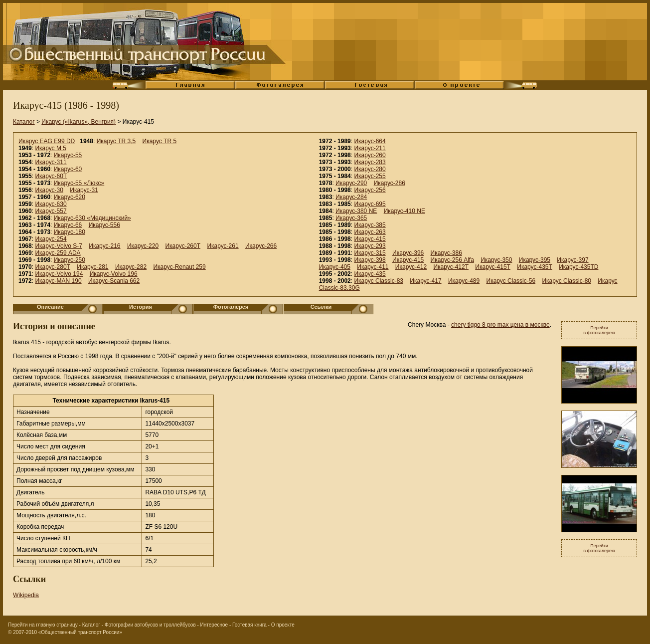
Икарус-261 (223, 246)
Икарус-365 (351, 218)
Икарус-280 (370, 169)
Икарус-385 (370, 225)
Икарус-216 (104, 246)
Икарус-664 (370, 141)
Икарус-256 (370, 190)
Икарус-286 (390, 183)
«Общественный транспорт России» (80, 632)
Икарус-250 (70, 260)
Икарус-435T (535, 267)
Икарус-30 (49, 190)
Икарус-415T (493, 267)
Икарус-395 (535, 260)
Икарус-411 (373, 267)
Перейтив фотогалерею (599, 330)
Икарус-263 (370, 232)
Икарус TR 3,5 (116, 141)
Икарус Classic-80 (567, 281)
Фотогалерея (231, 307)
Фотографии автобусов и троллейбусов (150, 625)
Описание (50, 307)
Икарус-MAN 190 (58, 281)
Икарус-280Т (53, 267)
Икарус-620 (70, 197)
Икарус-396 (408, 253)
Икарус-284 (351, 197)
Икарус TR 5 (160, 141)
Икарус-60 (68, 169)
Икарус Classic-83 (379, 281)
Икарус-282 (131, 267)
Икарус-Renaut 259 (179, 267)
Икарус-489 (464, 281)
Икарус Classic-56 (511, 281)
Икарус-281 (92, 267)
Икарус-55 (68, 155)
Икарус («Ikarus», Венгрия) (79, 122)
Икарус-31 (84, 190)
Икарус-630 (51, 204)
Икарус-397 (572, 260)
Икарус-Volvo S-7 (59, 246)
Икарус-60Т (51, 176)
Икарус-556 (104, 225)
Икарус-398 (370, 260)
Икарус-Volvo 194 (59, 274)
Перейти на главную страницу (43, 625)
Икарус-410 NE (405, 211)
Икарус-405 (335, 267)
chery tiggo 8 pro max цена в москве (500, 325)
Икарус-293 (370, 246)
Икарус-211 (370, 148)
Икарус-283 (370, 162)
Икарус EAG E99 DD (47, 141)
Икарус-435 (370, 274)
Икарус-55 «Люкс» (79, 183)
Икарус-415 (370, 239)
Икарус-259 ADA (58, 253)
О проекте (283, 625)
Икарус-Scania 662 (114, 281)
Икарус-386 (446, 253)
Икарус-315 (370, 253)
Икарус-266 (261, 246)
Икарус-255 (370, 176)
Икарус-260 (370, 155)
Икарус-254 (51, 239)
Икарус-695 (370, 204)
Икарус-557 (51, 211)
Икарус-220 (143, 246)
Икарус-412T (451, 267)
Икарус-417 (425, 281)
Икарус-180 (70, 232)
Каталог (24, 122)
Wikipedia (26, 595)
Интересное (214, 625)
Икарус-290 (351, 183)
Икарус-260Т (183, 246)
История (141, 307)
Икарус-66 (68, 225)
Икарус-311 (51, 162)
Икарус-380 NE (356, 211)
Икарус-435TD (578, 267)
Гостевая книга (249, 625)
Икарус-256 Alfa (452, 260)
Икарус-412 (411, 267)
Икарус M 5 (51, 148)
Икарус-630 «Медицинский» (92, 218)
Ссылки (321, 307)
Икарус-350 (496, 260)
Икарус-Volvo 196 (114, 274)
